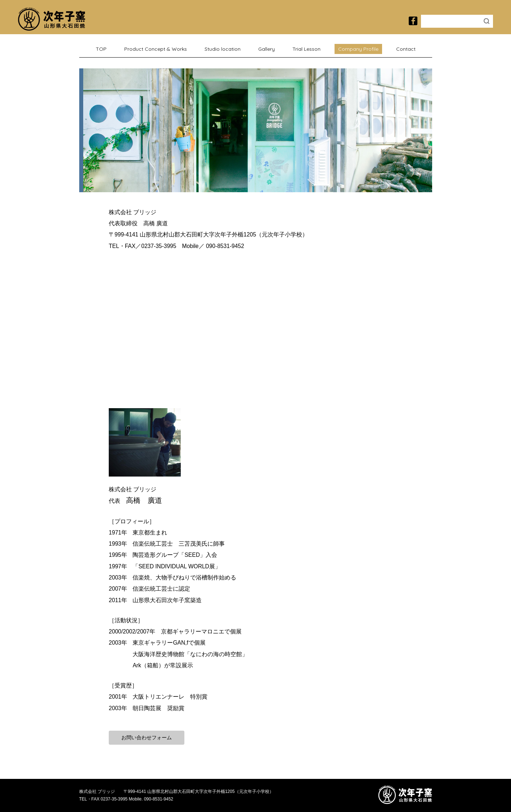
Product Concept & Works (156, 49)
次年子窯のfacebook (413, 21)
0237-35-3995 (159, 246)
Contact (406, 49)
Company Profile (358, 49)
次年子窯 (52, 19)
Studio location (223, 49)
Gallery (266, 49)
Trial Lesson (306, 49)
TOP (101, 49)
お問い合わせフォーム (150, 737)
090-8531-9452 (225, 246)
